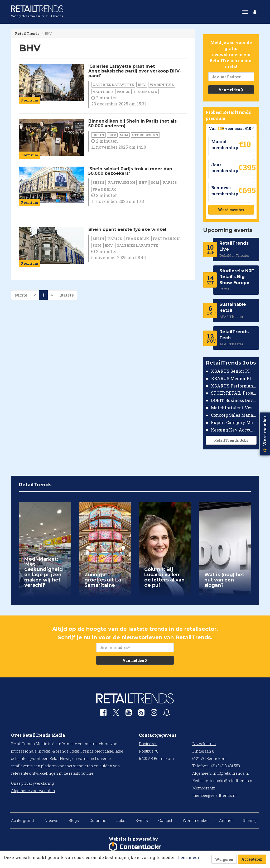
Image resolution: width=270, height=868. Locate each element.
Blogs (74, 820)
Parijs (123, 92)
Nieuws (51, 820)
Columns (98, 820)
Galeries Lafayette (113, 85)
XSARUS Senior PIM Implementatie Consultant (234, 371)
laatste (67, 295)
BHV (142, 85)
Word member (231, 210)
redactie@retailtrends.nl (232, 781)
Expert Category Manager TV (234, 422)
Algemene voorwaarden (33, 791)
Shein (98, 135)
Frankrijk (146, 92)
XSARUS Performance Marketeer (234, 386)
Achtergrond (23, 820)
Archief (226, 820)
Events (142, 820)
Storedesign (145, 135)
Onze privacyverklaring (32, 783)
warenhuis (162, 85)
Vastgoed (103, 92)
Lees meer (189, 857)
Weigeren (224, 859)
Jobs (121, 820)
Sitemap (250, 820)
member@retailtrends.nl (214, 795)
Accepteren (252, 859)
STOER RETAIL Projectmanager (234, 393)
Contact (165, 820)
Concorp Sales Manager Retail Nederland (234, 415)
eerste (21, 295)
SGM (124, 135)
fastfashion (122, 182)
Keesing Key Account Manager (234, 430)
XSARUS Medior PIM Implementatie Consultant (234, 378)
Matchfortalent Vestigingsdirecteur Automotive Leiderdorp (234, 408)
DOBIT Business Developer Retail (234, 400)
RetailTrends (27, 33)
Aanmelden (231, 90)
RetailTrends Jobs (231, 440)
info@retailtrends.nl (231, 773)
